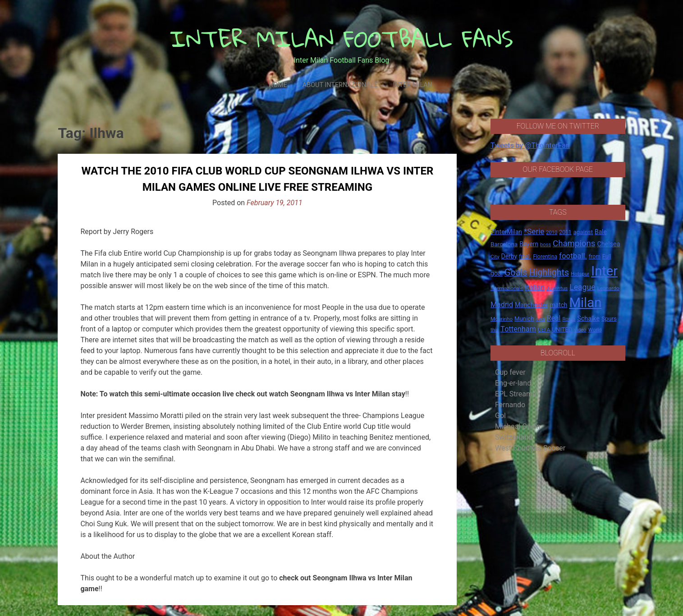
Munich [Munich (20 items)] (524, 319)
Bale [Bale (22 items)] (601, 232)
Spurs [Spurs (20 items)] (609, 319)
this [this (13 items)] (495, 330)
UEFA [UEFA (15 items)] (544, 330)
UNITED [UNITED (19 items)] (562, 329)
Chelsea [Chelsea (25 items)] (608, 244)
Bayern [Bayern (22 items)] (529, 244)
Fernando (510, 405)
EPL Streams (516, 394)
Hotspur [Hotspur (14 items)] (580, 274)
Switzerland (514, 437)
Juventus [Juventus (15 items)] (557, 288)
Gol (500, 416)
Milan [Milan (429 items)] (585, 303)
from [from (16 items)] (595, 257)
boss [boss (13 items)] (545, 245)
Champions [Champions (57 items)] (574, 244)
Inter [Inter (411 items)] (604, 271)
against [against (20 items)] (583, 232)
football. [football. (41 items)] (573, 256)
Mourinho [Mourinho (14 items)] (502, 319)
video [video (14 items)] (580, 330)
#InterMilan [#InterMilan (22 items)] (506, 232)
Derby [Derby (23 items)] (509, 256)
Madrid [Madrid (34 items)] (502, 305)
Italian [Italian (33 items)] (535, 287)
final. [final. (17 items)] (525, 256)
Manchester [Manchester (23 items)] (532, 305)
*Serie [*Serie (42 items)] (534, 231)
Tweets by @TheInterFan (530, 145)
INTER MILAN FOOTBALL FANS (341, 39)
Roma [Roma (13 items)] (569, 319)
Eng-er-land (513, 383)
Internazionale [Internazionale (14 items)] (507, 288)
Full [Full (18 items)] (607, 256)
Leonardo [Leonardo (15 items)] (608, 288)
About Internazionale (340, 85)
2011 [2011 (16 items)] (565, 232)
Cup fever (510, 372)
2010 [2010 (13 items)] (552, 232)
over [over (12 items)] (541, 319)
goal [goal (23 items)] (497, 273)
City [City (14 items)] (495, 257)
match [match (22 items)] (559, 305)
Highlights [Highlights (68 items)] (549, 273)
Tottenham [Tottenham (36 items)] (518, 329)
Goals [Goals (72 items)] (516, 273)
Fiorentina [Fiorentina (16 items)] (545, 257)
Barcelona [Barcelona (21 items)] (504, 244)
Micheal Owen (518, 426)
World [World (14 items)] (595, 330)
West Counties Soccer (530, 448)
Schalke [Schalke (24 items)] (588, 318)
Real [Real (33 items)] (554, 318)
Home (278, 85)
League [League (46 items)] (582, 287)
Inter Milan (413, 85)
